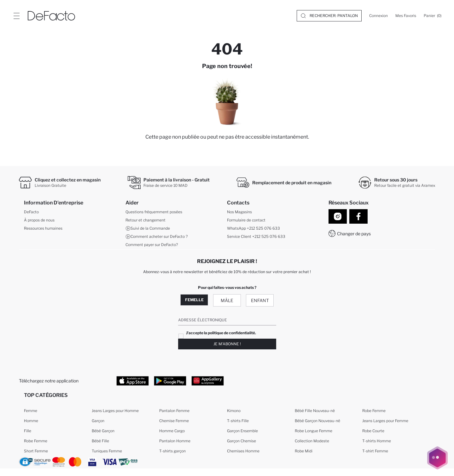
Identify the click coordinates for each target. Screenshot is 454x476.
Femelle (194, 300)
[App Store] (133, 381)
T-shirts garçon (172, 451)
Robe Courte (373, 431)
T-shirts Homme (377, 441)
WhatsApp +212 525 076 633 (253, 228)
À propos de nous (39, 220)
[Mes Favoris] (406, 16)
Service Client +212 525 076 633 (256, 236)
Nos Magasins (239, 212)
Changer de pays (354, 234)
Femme (31, 411)
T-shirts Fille (238, 421)
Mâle (227, 300)
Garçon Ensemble (242, 431)
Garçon (98, 421)
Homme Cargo (172, 431)
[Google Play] (170, 381)
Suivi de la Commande (148, 228)
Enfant (260, 300)
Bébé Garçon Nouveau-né (317, 421)
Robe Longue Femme (314, 431)
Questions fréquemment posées (154, 212)
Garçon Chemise (242, 441)
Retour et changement (146, 220)
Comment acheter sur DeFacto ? (157, 237)
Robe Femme (36, 441)
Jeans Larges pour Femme (385, 421)
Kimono (234, 411)
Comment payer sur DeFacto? (152, 245)
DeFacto (31, 212)
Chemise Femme (174, 421)
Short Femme (36, 451)
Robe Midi (304, 451)
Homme (31, 421)
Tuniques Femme (107, 451)
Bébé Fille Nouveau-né (315, 411)
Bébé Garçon (103, 431)
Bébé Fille (100, 441)
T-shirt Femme (375, 451)
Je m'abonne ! (227, 344)
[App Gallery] (208, 381)
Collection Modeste (312, 441)
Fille (28, 431)
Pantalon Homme (175, 441)
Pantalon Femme (174, 411)
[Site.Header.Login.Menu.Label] (16, 16)
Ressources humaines (43, 228)
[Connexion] (378, 16)
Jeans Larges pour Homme (115, 411)
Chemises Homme (243, 451)
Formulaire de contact (246, 220)
